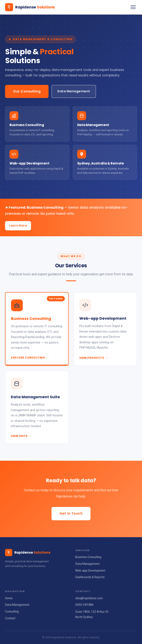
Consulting (12, 611)
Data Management (74, 91)
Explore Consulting (30, 358)
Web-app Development (90, 571)
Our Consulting (27, 91)
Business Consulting (88, 557)
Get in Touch (71, 513)
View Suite (21, 436)
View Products (94, 358)
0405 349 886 (84, 605)
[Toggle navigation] (133, 7)
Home (9, 598)
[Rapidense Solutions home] (30, 7)
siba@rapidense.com (89, 598)
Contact (10, 618)
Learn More (18, 226)
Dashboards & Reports (90, 577)
